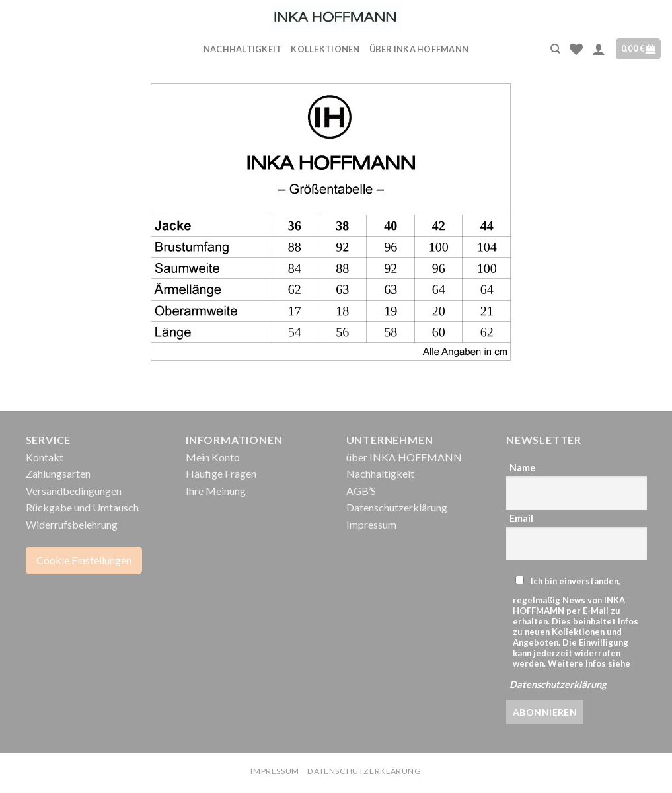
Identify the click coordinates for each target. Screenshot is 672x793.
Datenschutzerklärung (397, 507)
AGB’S (361, 491)
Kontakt (45, 457)
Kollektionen (325, 49)
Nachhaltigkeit (243, 49)
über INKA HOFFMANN (419, 49)
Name (522, 468)
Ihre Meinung (216, 491)
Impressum (371, 524)
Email (521, 518)
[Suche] (555, 49)
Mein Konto (213, 457)
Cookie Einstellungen (84, 560)
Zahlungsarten (58, 473)
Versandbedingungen (74, 491)
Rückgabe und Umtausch (82, 507)
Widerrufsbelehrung (72, 524)
